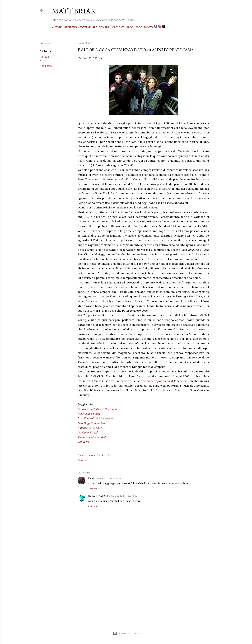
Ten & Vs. (83, 442)
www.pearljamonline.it (158, 381)
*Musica (44, 57)
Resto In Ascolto (98, 496)
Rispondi (93, 489)
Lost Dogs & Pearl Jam (92, 423)
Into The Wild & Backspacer (95, 418)
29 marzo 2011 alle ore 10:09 (123, 496)
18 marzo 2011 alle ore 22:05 (111, 478)
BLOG (139, 27)
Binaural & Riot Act (90, 428)
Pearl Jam (46, 66)
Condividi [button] (45, 43)
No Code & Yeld (88, 432)
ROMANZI (104, 27)
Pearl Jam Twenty (89, 414)
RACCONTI (118, 27)
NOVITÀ (149, 27)
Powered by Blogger (126, 633)
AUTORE (57, 27)
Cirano (92, 478)
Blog (42, 61)
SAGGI (130, 27)
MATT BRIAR (74, 11)
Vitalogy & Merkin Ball (92, 437)
